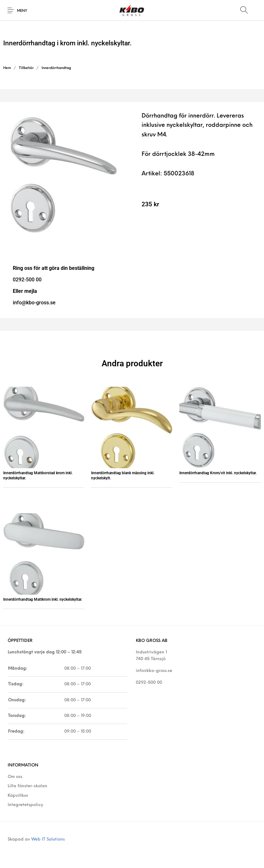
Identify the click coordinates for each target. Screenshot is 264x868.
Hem (7, 68)
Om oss (15, 777)
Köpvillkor (18, 796)
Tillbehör (26, 68)
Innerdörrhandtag (56, 68)
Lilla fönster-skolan (27, 786)
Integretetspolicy (25, 805)
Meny (22, 11)
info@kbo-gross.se (154, 671)
